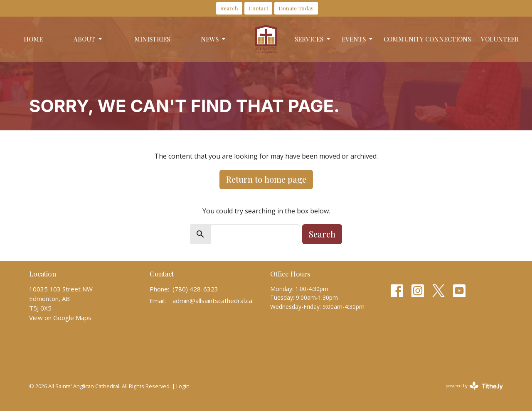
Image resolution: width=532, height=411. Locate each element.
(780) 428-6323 (195, 289)
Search (229, 8)
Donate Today (296, 8)
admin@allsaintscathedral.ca (212, 301)
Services (313, 39)
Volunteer (500, 39)
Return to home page (266, 179)
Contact (258, 8)
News (214, 39)
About (89, 39)
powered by (474, 386)
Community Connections (427, 39)
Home (33, 39)
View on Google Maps (60, 318)
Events (358, 39)
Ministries (152, 39)
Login (183, 386)
